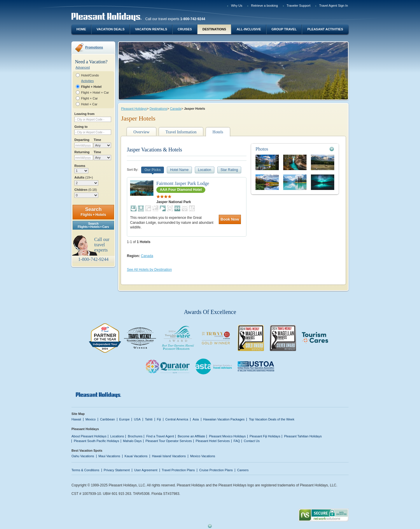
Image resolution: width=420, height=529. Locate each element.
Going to (81, 127)
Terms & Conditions (85, 470)
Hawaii (76, 419)
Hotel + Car (89, 104)
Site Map (78, 414)
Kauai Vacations (136, 456)
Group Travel (284, 29)
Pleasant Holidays (134, 109)
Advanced (83, 67)
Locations (117, 436)
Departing (82, 140)
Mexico (91, 419)
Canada (176, 109)
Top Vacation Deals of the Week (272, 419)
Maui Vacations (110, 456)
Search (93, 212)
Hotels (218, 132)
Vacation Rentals (151, 29)
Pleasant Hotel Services (213, 441)
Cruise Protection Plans (216, 470)
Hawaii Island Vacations (169, 456)
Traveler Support (299, 6)
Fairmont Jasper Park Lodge (183, 183)
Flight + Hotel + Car (95, 92)
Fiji (159, 419)
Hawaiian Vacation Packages (224, 419)
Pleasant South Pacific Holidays (97, 441)
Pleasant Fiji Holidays (265, 436)
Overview (141, 132)
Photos (262, 149)
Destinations (214, 29)
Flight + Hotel (91, 87)
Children (86, 190)
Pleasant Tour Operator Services (169, 441)
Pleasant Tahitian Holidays (303, 436)
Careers (243, 470)
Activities (87, 81)
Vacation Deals (111, 29)
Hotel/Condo (90, 75)
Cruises (185, 29)
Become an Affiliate (191, 436)
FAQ (237, 441)
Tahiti (149, 419)
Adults (84, 177)
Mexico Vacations (203, 456)
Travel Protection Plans (178, 470)
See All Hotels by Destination (149, 270)
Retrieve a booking (265, 6)
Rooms (80, 166)
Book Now (230, 219)
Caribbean (107, 419)
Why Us (237, 6)
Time (97, 140)
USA (137, 419)
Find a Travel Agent (160, 436)
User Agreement (146, 470)
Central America (177, 419)
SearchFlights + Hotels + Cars (93, 225)
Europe (125, 419)
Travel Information (181, 132)
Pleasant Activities (325, 29)
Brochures (135, 436)
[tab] (295, 149)
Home (81, 29)
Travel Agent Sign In (334, 6)
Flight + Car (89, 98)
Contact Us (252, 441)
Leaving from (84, 114)
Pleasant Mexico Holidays (227, 436)
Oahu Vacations (83, 456)
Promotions (94, 47)
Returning (82, 152)
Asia (196, 419)
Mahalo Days (132, 441)
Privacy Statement (117, 470)
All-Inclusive (249, 29)
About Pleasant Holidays (89, 436)
